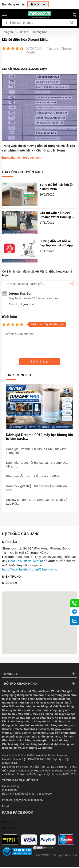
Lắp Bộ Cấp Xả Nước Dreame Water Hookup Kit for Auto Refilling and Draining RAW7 (58, 215)
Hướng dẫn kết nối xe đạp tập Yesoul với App (56, 243)
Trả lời (13, 304)
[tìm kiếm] (72, 23)
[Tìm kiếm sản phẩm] (39, 23)
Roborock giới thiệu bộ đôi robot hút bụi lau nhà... (36, 488)
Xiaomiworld (10, 822)
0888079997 (36, 800)
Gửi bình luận (39, 361)
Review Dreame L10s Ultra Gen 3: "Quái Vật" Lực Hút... (38, 502)
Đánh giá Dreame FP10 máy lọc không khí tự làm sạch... (39, 437)
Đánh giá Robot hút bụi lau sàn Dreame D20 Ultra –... (37, 464)
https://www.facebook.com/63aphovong (30, 569)
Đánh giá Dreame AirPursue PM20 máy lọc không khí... (36, 451)
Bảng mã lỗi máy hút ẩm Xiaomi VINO (57, 187)
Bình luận (9, 317)
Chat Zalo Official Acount (25, 561)
